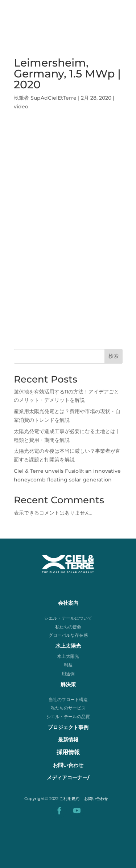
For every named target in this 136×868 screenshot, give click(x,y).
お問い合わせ (96, 799)
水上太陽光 (68, 656)
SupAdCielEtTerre (53, 98)
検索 (114, 356)
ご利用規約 (69, 799)
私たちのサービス (68, 708)
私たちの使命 (68, 627)
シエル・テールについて (68, 618)
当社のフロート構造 (68, 699)
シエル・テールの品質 (68, 717)
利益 (68, 665)
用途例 (68, 674)
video (21, 107)
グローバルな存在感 (68, 635)
